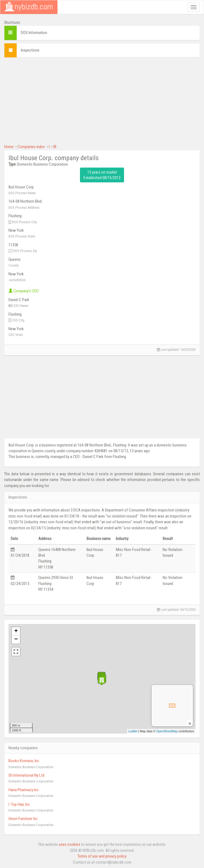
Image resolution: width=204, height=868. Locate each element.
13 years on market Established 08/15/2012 (102, 175)
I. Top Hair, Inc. (20, 804)
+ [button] (16, 631)
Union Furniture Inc (23, 819)
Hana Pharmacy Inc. (24, 790)
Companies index (31, 147)
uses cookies (70, 844)
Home (9, 147)
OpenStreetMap (167, 731)
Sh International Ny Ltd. (27, 775)
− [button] (16, 640)
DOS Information (34, 33)
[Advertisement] (102, 100)
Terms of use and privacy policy (102, 856)
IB (55, 147)
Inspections (30, 50)
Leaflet (133, 731)
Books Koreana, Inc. (24, 761)
